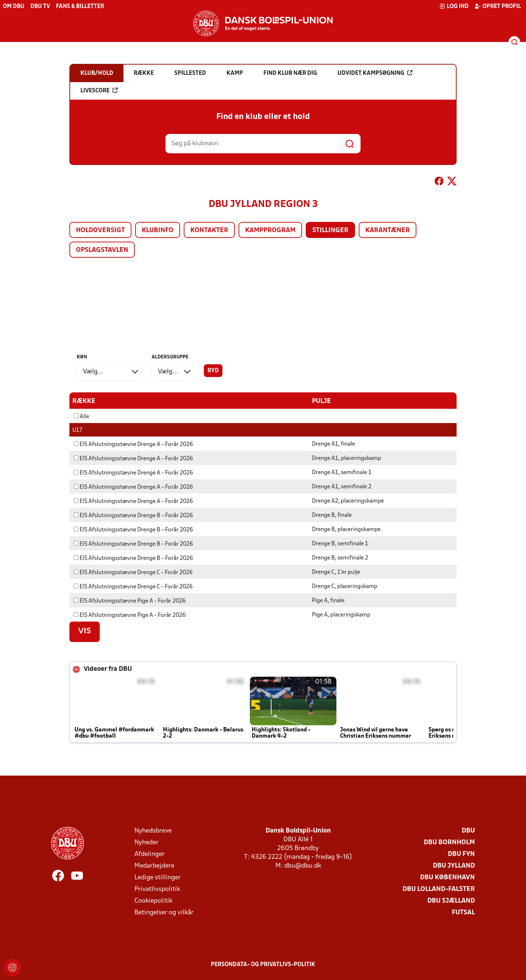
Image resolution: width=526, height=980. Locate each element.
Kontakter (209, 230)
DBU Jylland (454, 866)
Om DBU (14, 7)
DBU (468, 831)
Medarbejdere (154, 866)
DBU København (447, 877)
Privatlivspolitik (157, 889)
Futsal (463, 912)
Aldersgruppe (170, 357)
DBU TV (40, 7)
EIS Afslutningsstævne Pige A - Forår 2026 (130, 601)
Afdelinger (150, 854)
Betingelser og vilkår (164, 912)
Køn (82, 357)
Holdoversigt (100, 230)
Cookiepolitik (153, 901)
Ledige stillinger (158, 877)
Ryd (213, 371)
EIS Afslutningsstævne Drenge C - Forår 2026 (133, 572)
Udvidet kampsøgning (375, 73)
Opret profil (498, 6)
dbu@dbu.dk (303, 866)
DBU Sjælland (451, 901)
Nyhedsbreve (153, 831)
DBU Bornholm (449, 842)
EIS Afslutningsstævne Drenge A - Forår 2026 (133, 444)
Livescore (99, 91)
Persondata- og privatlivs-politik (263, 964)
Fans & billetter (80, 7)
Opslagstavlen (102, 250)
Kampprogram (270, 230)
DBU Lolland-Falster (439, 889)
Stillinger (330, 230)
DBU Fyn (461, 854)
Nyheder (146, 842)
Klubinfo (158, 230)
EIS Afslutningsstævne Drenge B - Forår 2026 (133, 515)
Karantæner (388, 230)
